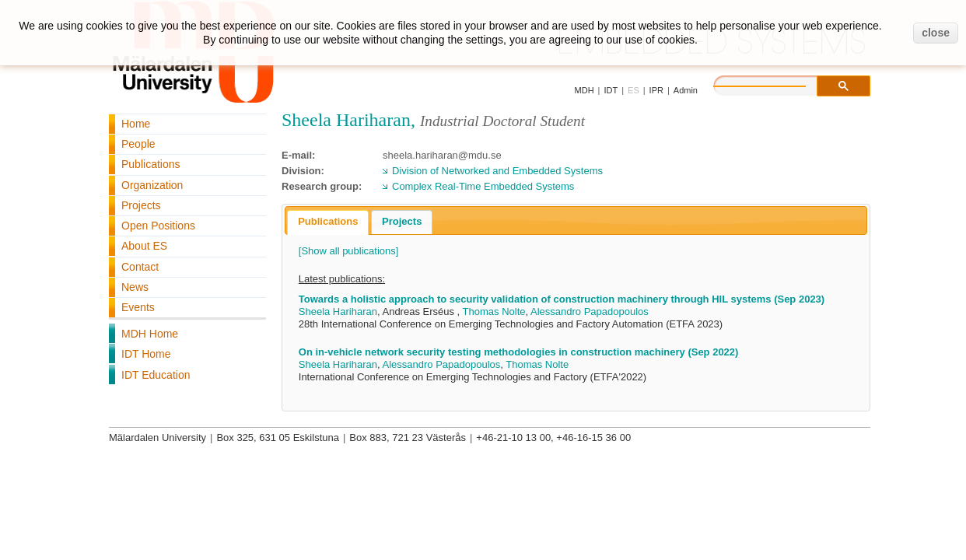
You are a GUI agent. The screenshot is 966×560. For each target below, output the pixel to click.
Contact (140, 267)
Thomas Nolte (494, 311)
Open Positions (158, 226)
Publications (151, 164)
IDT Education (156, 375)
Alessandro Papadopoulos (590, 311)
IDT (611, 90)
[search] (775, 84)
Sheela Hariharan (338, 311)
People (138, 144)
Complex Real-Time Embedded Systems (483, 186)
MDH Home (150, 334)
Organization (152, 185)
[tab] (328, 222)
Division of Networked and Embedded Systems (497, 171)
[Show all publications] (349, 251)
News (135, 287)
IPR (656, 90)
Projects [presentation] (402, 221)
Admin (686, 90)
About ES (144, 246)
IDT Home (146, 354)
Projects (141, 205)
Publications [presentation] (328, 221)
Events (138, 307)
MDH (584, 90)
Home (136, 124)
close (936, 33)
